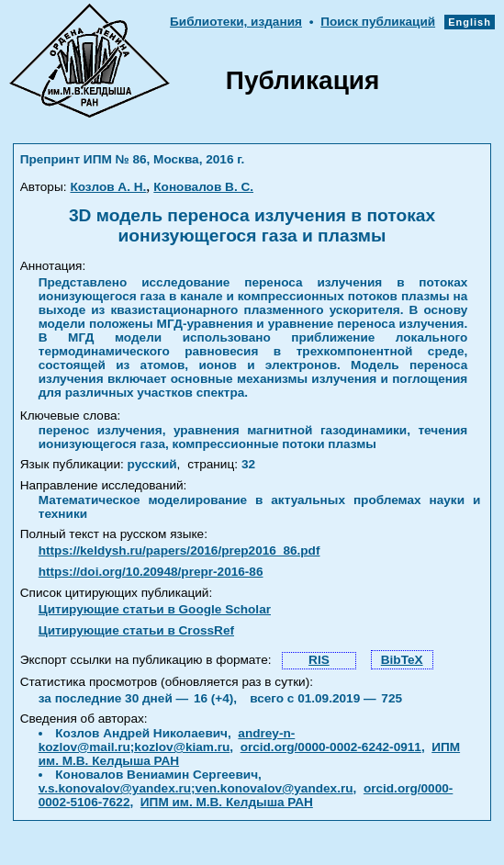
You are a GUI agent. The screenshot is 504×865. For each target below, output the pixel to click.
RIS (319, 660)
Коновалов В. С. (203, 187)
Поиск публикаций (378, 22)
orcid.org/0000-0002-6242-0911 (331, 747)
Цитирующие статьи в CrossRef (136, 630)
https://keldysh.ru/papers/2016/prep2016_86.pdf (179, 550)
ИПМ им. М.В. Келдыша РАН (227, 802)
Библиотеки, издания (236, 22)
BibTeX (402, 660)
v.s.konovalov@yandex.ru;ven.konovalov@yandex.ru (196, 788)
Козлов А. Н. (108, 187)
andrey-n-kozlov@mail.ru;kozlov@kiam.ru (167, 740)
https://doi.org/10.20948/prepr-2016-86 (151, 572)
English (470, 22)
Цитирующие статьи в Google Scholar (155, 609)
